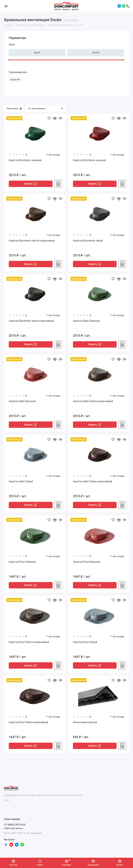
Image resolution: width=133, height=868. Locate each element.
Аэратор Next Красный (22, 402)
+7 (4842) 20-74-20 (15, 825)
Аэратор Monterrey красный (89, 160)
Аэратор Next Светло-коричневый (93, 402)
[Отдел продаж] (128, 6)
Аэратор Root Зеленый (22, 563)
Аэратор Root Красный (86, 563)
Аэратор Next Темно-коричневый (93, 482)
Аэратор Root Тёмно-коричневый (28, 724)
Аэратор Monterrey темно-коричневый (31, 321)
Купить (31, 184)
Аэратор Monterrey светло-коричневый (32, 241)
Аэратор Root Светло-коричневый (29, 643)
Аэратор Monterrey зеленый (25, 160)
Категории (14, 108)
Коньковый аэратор (85, 724)
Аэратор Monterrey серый (88, 241)
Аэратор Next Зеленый (86, 321)
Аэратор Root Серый (85, 643)
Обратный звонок (13, 828)
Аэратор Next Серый (21, 482)
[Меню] (6, 6)
